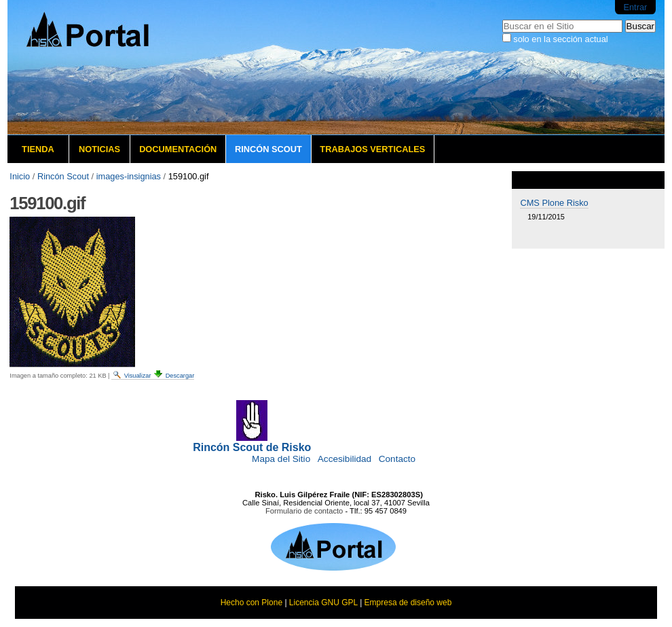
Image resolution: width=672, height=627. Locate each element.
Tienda (38, 149)
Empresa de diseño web (408, 603)
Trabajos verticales (372, 149)
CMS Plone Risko (554, 203)
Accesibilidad (344, 459)
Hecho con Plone (251, 603)
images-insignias (129, 176)
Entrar (635, 7)
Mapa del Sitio (281, 459)
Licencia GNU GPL (323, 603)
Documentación (178, 149)
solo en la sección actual (560, 39)
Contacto (397, 459)
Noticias (99, 149)
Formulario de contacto (304, 511)
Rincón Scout (268, 149)
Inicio (20, 176)
